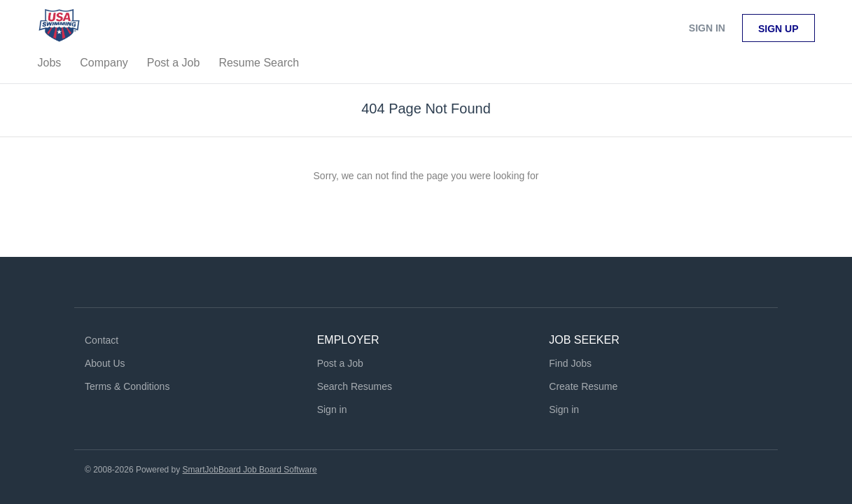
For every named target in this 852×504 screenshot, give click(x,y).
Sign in (707, 28)
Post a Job (340, 363)
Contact (102, 340)
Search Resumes (355, 386)
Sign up (778, 29)
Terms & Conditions (127, 386)
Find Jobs (570, 363)
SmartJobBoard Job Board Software (250, 470)
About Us (105, 363)
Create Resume (583, 386)
